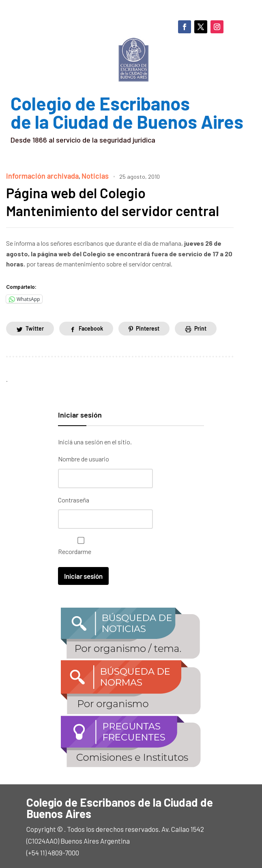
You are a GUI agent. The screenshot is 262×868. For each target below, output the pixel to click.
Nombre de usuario (84, 458)
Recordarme (79, 544)
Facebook (91, 327)
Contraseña (74, 498)
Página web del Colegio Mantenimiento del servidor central (118, 200)
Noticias (85, 175)
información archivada (38, 175)
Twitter (35, 327)
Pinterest (148, 327)
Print (200, 327)
